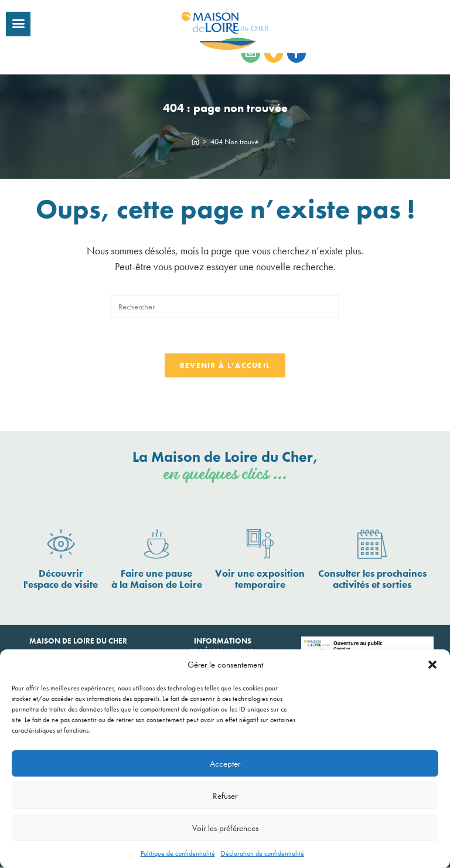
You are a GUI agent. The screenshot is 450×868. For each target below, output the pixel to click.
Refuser (225, 796)
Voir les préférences (225, 828)
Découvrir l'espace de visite (61, 579)
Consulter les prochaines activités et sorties (372, 579)
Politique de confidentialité (178, 853)
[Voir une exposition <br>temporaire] (260, 545)
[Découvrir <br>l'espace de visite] (61, 545)
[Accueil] (195, 142)
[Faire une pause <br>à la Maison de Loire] (156, 545)
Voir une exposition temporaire (260, 579)
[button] (432, 665)
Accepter (225, 764)
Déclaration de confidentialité (262, 853)
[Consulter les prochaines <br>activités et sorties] (372, 545)
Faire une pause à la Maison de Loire (157, 579)
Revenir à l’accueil (225, 366)
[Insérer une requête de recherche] (225, 307)
